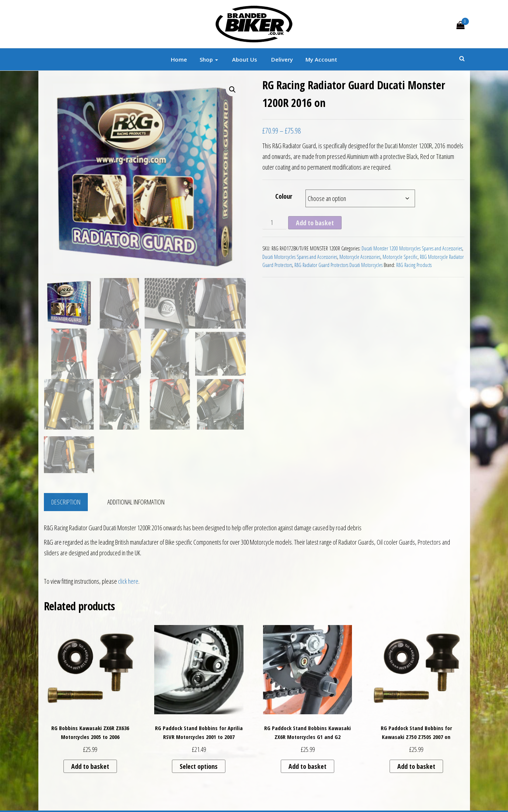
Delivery (281, 59)
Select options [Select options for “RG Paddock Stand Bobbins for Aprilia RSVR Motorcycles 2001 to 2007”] (199, 766)
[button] (232, 90)
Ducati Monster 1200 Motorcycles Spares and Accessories (412, 248)
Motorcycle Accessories (360, 257)
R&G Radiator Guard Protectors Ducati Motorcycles (338, 265)
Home (179, 59)
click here (128, 581)
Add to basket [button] (90, 766)
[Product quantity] (274, 223)
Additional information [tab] (136, 502)
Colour (284, 196)
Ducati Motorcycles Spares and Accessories (300, 257)
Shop (209, 59)
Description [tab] (66, 502)
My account (321, 59)
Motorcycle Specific (400, 257)
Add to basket (315, 223)
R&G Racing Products (414, 265)
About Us (244, 59)
